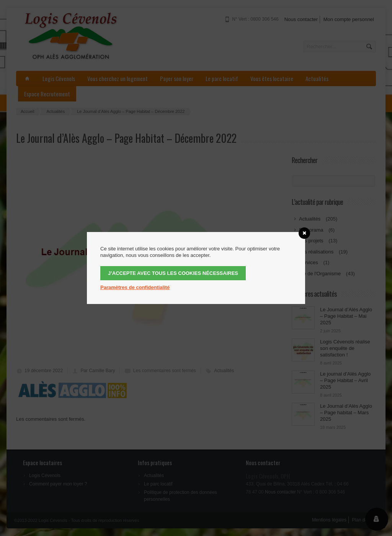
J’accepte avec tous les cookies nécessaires (173, 273)
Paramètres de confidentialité (135, 287)
